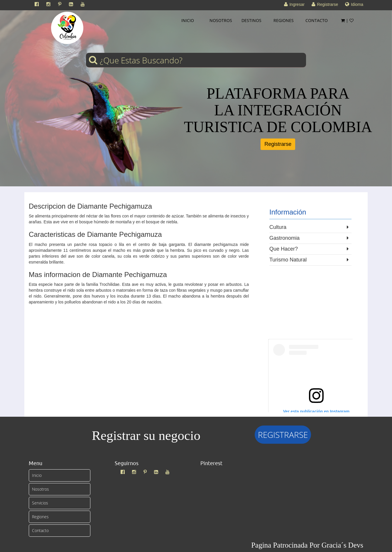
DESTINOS (251, 20)
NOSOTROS (221, 20)
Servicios (40, 503)
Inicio (37, 475)
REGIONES (284, 20)
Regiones (40, 517)
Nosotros (40, 489)
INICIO (188, 20)
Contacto (40, 530)
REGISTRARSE (283, 435)
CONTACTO (317, 20)
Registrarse (278, 144)
